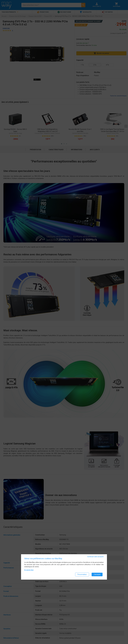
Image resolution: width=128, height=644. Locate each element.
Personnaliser (82, 574)
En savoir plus (29, 570)
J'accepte (97, 574)
